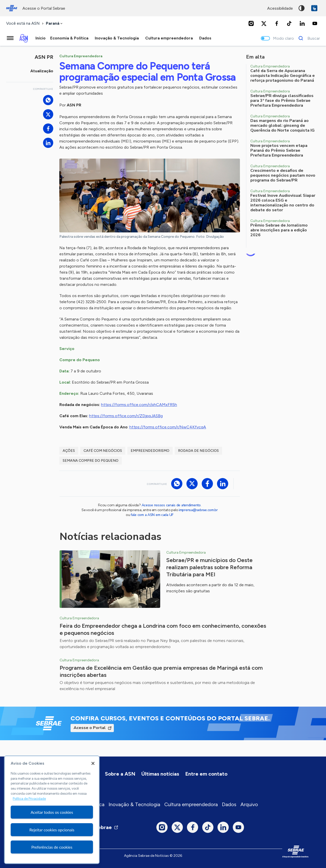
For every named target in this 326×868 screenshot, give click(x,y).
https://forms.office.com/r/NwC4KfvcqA (168, 427)
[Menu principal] (10, 38)
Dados (229, 804)
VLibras (314, 8)
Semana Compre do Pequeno (91, 461)
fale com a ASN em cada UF (152, 515)
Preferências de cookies (52, 847)
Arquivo (249, 804)
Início (40, 38)
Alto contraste (302, 8)
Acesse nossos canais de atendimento (171, 505)
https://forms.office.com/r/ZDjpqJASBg (126, 416)
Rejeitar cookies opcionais (52, 830)
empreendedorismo (150, 451)
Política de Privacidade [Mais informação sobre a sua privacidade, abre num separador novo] (29, 799)
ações (69, 451)
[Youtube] (315, 23)
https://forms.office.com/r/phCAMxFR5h (139, 405)
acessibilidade (280, 8)
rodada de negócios (198, 451)
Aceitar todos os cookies (52, 812)
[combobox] (55, 24)
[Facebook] (277, 23)
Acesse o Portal (90, 728)
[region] (52, 810)
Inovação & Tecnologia (134, 804)
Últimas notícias (160, 774)
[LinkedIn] (302, 23)
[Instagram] (251, 23)
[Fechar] (93, 763)
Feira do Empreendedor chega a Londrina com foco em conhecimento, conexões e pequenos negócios (163, 629)
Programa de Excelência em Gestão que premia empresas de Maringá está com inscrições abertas (161, 671)
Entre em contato (206, 774)
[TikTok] (289, 23)
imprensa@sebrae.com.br (198, 510)
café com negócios (103, 451)
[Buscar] (308, 38)
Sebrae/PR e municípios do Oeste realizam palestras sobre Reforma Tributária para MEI (209, 567)
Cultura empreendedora (191, 804)
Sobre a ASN (120, 774)
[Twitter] (264, 23)
